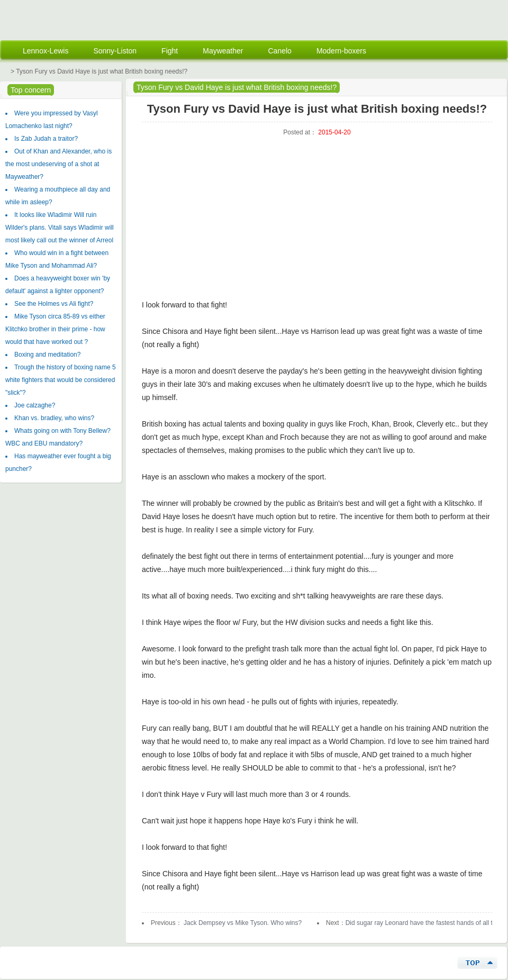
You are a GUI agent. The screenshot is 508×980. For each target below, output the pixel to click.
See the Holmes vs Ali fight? (54, 304)
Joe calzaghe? (35, 405)
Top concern (31, 90)
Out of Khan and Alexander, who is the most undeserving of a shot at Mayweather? (58, 164)
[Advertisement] (313, 224)
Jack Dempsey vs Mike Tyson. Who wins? (242, 923)
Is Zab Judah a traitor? (46, 139)
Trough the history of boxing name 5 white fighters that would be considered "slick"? (61, 380)
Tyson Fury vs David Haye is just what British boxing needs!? (237, 87)
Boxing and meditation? (47, 355)
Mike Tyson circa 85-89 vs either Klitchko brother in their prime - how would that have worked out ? (55, 329)
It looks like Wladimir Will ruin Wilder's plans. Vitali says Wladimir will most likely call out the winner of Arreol (60, 228)
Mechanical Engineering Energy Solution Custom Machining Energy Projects (69, 19)
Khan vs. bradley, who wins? (54, 418)
